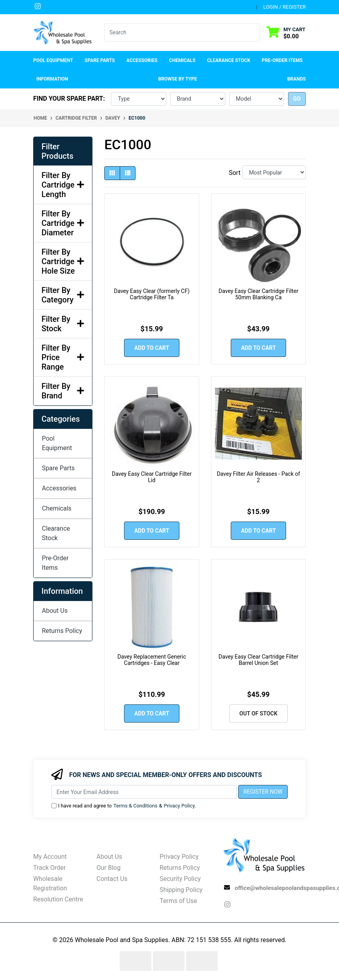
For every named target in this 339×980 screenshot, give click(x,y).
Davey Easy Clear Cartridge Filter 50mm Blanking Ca (258, 294)
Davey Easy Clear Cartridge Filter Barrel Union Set (258, 660)
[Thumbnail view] (112, 173)
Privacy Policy (179, 806)
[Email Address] (144, 792)
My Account (50, 857)
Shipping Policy (181, 890)
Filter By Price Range (63, 357)
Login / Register (284, 7)
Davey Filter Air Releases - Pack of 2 (259, 477)
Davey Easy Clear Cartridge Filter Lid (152, 477)
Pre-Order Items (282, 60)
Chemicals (57, 508)
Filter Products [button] (57, 151)
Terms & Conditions (136, 806)
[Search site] (255, 32)
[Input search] (177, 32)
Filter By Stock (63, 324)
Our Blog (108, 868)
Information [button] (52, 79)
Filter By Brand (63, 391)
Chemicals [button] (182, 60)
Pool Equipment (57, 443)
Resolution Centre (58, 899)
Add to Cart (152, 348)
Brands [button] (297, 79)
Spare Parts (58, 468)
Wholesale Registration (50, 883)
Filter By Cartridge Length (63, 185)
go (297, 99)
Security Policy (180, 879)
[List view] (128, 173)
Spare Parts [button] (100, 60)
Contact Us (112, 879)
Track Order (49, 868)
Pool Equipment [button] (53, 60)
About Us (55, 611)
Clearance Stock (229, 60)
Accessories (59, 488)
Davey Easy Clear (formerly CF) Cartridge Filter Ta (152, 294)
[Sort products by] (274, 172)
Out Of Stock (258, 713)
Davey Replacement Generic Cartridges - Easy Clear (152, 660)
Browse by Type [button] (177, 79)
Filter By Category (63, 295)
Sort (234, 173)
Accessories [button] (142, 60)
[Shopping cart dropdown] (286, 33)
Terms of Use (178, 901)
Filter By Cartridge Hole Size (63, 261)
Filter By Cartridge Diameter (63, 223)
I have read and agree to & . (124, 806)
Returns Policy (62, 631)
